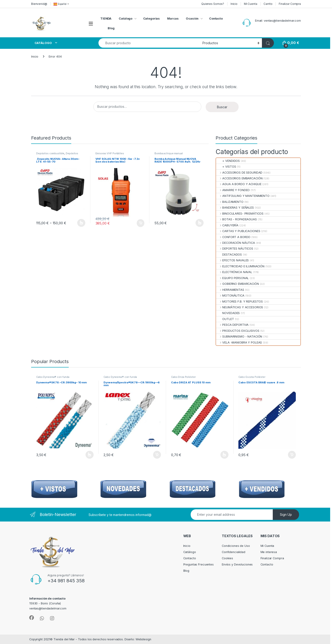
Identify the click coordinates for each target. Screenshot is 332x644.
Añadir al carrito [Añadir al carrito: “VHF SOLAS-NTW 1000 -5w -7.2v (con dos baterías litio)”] (141, 223)
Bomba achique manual (169, 153)
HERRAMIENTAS (230, 290)
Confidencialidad (234, 552)
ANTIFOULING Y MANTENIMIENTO (243, 196)
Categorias (152, 19)
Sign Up (286, 514)
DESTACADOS (229, 255)
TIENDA (106, 19)
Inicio (234, 4)
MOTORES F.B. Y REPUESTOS (239, 302)
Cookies (227, 558)
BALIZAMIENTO (230, 202)
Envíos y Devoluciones (237, 564)
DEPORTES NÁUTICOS (235, 249)
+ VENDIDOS (228, 161)
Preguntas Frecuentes (199, 564)
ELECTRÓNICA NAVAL (234, 272)
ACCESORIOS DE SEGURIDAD (239, 173)
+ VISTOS (226, 167)
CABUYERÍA (227, 225)
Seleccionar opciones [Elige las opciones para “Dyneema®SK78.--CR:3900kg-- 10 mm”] (90, 455)
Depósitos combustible (50, 153)
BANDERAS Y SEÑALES (235, 208)
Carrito (268, 4)
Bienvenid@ (39, 4)
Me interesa (269, 552)
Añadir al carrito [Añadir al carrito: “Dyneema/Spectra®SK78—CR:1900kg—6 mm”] (157, 455)
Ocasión (192, 19)
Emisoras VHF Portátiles (110, 153)
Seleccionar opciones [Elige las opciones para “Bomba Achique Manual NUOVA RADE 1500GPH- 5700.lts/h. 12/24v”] (200, 223)
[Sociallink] (32, 618)
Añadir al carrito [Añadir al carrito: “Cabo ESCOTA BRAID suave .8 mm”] (292, 455)
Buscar (222, 107)
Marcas (173, 19)
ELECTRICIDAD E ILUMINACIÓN (240, 266)
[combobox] (149, 43)
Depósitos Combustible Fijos (57, 155)
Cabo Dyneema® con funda (53, 377)
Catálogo (126, 19)
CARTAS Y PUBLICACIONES (238, 231)
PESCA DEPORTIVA (232, 325)
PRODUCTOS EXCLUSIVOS (238, 331)
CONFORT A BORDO (233, 237)
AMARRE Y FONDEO (233, 190)
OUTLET (225, 319)
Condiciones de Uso (236, 546)
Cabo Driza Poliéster (183, 377)
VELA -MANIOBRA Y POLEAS (239, 342)
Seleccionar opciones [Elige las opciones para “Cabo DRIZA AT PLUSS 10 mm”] (224, 455)
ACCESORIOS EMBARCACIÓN (239, 178)
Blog (111, 28)
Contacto (216, 19)
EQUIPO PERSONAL (232, 278)
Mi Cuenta (251, 4)
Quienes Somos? (213, 4)
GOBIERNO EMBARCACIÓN (237, 284)
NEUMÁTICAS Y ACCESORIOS (240, 307)
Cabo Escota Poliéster (252, 377)
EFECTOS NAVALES (232, 260)
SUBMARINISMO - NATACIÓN (239, 337)
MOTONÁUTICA (230, 296)
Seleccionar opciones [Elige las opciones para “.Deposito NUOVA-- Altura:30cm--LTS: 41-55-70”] (81, 223)
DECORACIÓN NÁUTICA (236, 243)
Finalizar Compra (290, 4)
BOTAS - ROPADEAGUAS (236, 219)
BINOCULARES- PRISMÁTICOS (240, 214)
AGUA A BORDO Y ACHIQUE (239, 184)
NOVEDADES (228, 313)
